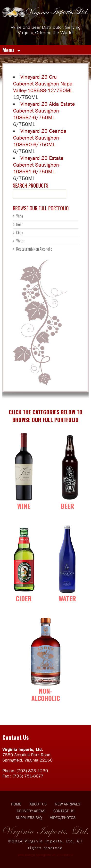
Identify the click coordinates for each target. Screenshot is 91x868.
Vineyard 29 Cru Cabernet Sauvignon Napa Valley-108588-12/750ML (43, 84)
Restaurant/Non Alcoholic (34, 249)
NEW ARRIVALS (67, 804)
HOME (16, 804)
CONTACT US (64, 811)
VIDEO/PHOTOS (63, 818)
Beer (20, 224)
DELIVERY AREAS (31, 811)
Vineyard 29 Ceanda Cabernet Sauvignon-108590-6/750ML (40, 138)
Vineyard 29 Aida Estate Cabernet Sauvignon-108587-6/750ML (44, 111)
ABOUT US (38, 804)
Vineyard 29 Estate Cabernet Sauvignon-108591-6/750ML (38, 165)
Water (21, 241)
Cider (20, 233)
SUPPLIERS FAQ (29, 818)
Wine (20, 216)
